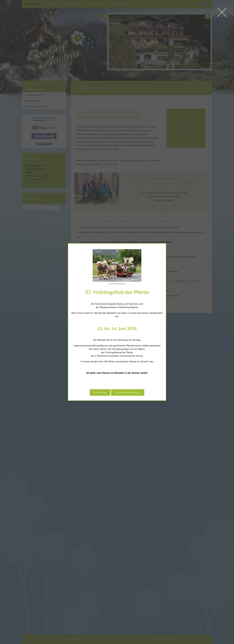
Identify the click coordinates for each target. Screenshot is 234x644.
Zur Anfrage (86, 408)
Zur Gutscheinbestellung (114, 408)
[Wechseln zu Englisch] (205, 4)
